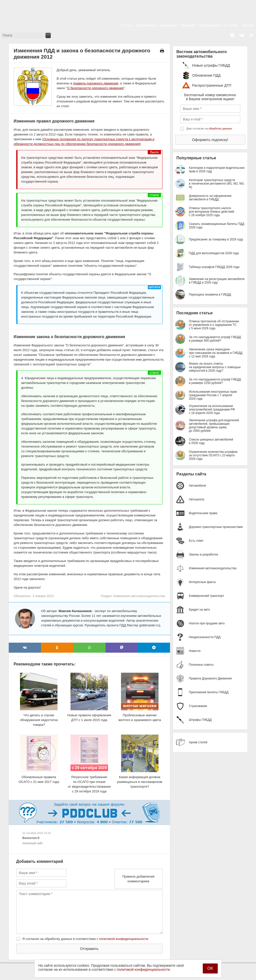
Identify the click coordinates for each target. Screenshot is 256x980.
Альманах (168, 25)
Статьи (126, 25)
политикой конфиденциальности (124, 939)
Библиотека (146, 25)
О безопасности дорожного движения (95, 88)
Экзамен (188, 25)
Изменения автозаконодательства (139, 596)
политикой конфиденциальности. (144, 969)
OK (210, 968)
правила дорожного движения (96, 83)
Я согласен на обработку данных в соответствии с (85, 939)
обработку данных (220, 128)
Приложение (210, 25)
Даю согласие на (209, 128)
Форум (247, 25)
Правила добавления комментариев (138, 879)
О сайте (231, 25)
